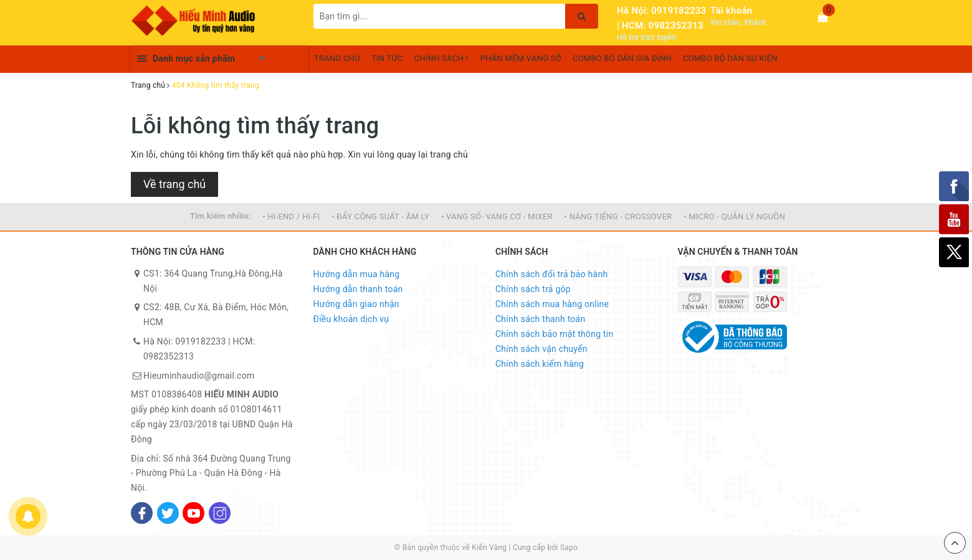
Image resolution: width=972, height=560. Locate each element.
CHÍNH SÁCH (442, 58)
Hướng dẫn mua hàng (357, 274)
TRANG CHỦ (337, 58)
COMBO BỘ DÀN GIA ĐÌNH (622, 58)
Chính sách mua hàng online (552, 304)
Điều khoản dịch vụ (351, 319)
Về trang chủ (174, 184)
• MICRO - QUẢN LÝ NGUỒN (734, 216)
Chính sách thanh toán (540, 319)
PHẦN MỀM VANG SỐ (521, 58)
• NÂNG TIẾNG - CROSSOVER (618, 216)
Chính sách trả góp (533, 289)
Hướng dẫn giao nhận (356, 304)
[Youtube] (193, 513)
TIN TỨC (387, 58)
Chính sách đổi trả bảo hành (551, 274)
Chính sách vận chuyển (541, 349)
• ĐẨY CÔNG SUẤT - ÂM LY (380, 216)
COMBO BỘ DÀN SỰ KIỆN (730, 58)
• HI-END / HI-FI (291, 216)
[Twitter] (168, 513)
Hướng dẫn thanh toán (358, 289)
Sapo (569, 548)
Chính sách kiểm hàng (540, 364)
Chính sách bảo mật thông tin (555, 334)
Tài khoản (731, 11)
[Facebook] (142, 513)
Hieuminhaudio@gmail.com (199, 376)
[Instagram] (220, 513)
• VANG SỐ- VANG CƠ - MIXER (497, 216)
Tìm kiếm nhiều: (221, 216)
